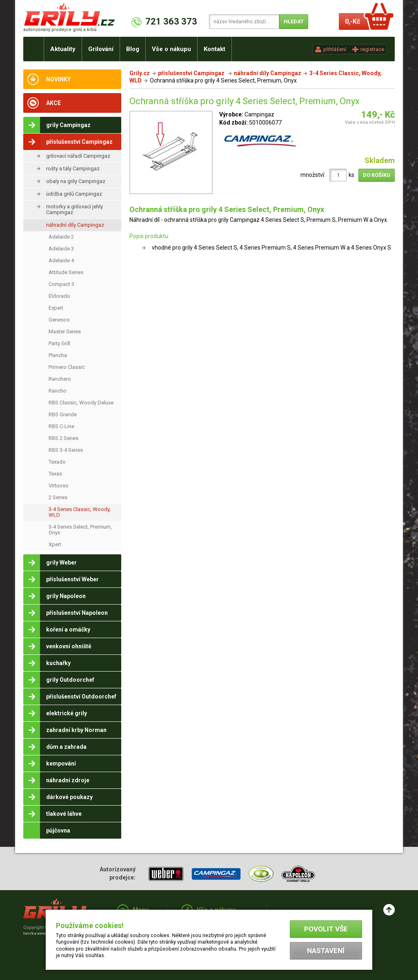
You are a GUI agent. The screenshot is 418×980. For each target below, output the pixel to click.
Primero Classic (67, 367)
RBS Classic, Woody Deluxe (81, 403)
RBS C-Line (61, 426)
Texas (55, 474)
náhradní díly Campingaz (75, 225)
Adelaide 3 (61, 249)
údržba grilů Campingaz (74, 194)
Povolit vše (326, 929)
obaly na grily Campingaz (76, 181)
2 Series (58, 497)
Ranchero (60, 379)
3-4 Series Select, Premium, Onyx (80, 530)
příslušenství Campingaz (192, 73)
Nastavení (326, 951)
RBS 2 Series (63, 438)
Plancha (58, 355)
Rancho (58, 391)
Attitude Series (66, 272)
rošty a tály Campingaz (73, 169)
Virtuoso (59, 486)
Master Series (65, 332)
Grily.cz (140, 73)
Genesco (59, 320)
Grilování (101, 49)
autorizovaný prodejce (60, 30)
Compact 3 (61, 284)
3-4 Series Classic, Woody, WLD (80, 512)
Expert (56, 308)
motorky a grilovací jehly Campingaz (74, 209)
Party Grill (59, 343)
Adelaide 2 (61, 237)
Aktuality (63, 49)
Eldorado (59, 296)
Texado (57, 462)
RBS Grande (63, 414)
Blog (133, 49)
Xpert (55, 544)
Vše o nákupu (171, 49)
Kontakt (215, 49)
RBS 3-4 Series (66, 450)
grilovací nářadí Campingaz (78, 156)
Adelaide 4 (61, 260)
